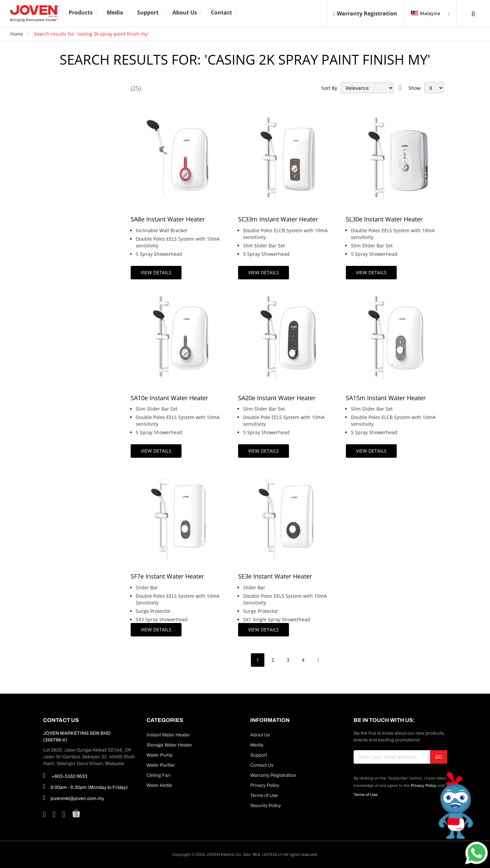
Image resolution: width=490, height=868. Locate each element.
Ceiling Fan (158, 775)
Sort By (329, 88)
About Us (260, 735)
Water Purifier (161, 765)
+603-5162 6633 (65, 775)
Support (259, 755)
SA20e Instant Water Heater (277, 398)
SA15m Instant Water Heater (386, 398)
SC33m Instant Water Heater (278, 219)
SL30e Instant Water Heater (384, 219)
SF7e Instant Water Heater (167, 576)
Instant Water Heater (168, 735)
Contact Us (262, 765)
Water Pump (159, 755)
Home (17, 34)
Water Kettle (159, 785)
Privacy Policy (265, 785)
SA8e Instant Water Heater (168, 219)
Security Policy (266, 806)
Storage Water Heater (169, 745)
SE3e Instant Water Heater (275, 576)
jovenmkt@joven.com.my (74, 798)
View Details (156, 272)
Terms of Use (264, 795)
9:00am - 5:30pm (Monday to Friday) (85, 787)
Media (257, 745)
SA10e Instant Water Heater (169, 398)
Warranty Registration (365, 13)
